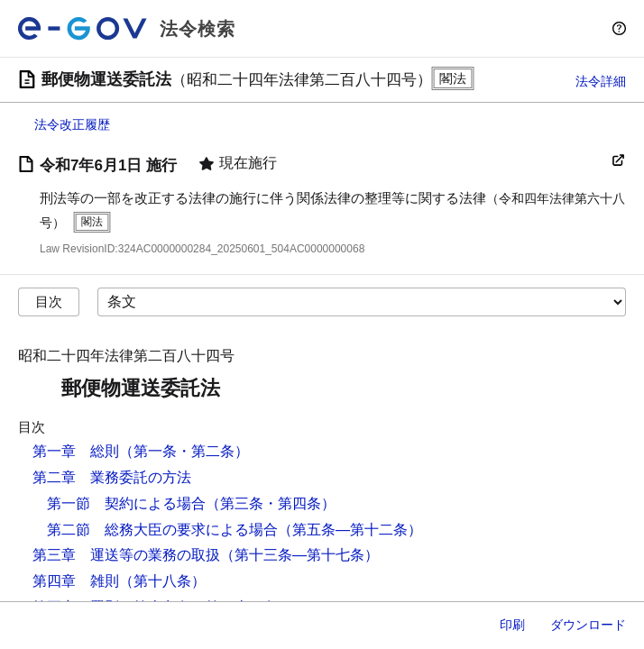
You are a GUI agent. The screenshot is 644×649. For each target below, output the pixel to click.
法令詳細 (601, 81)
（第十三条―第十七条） (299, 555)
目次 (49, 302)
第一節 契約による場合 (126, 503)
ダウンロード (588, 625)
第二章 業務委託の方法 (112, 477)
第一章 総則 (76, 451)
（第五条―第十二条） (350, 530)
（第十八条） (162, 581)
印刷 (512, 625)
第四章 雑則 (76, 581)
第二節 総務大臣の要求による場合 (162, 530)
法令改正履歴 (72, 124)
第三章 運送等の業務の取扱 (126, 555)
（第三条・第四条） (271, 503)
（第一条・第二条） (184, 451)
